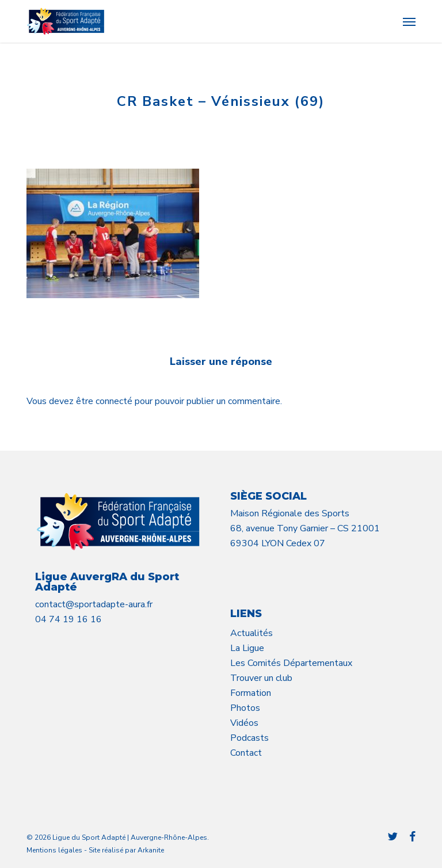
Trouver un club (261, 678)
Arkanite (151, 850)
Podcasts (249, 738)
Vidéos (244, 723)
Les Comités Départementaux (291, 663)
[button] (409, 21)
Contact (246, 753)
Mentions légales (54, 850)
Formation (251, 693)
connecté (115, 401)
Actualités (252, 633)
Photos (245, 708)
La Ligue (247, 648)
